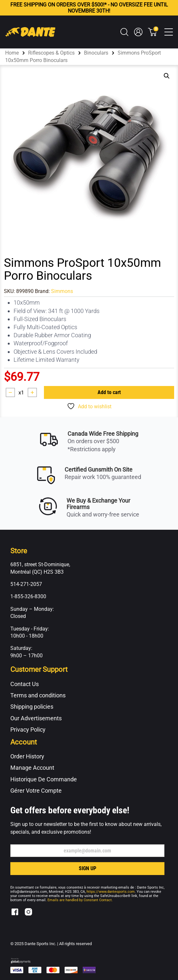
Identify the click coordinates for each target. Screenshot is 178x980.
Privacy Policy (28, 730)
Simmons (62, 291)
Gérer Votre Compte (36, 791)
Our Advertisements (36, 718)
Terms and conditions (38, 695)
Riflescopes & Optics (51, 53)
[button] (167, 76)
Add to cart (109, 392)
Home (12, 53)
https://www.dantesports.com (111, 892)
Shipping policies (32, 707)
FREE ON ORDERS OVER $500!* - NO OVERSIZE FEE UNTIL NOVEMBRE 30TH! (89, 8)
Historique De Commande (44, 779)
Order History (27, 756)
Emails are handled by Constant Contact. (80, 900)
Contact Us (25, 684)
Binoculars (96, 53)
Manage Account (32, 768)
